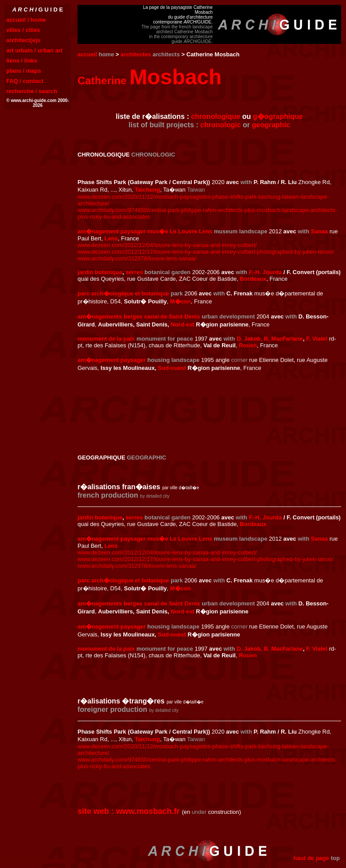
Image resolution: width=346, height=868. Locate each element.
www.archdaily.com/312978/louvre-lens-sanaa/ (137, 258)
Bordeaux (253, 279)
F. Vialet (317, 339)
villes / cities (23, 30)
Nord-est (182, 324)
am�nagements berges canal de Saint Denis (139, 316)
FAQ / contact (25, 81)
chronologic (221, 125)
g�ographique (278, 116)
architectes (136, 54)
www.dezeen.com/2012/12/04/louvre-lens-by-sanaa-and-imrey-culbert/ (167, 245)
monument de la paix (106, 339)
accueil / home (26, 20)
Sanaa (319, 231)
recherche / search (32, 91)
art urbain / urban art (34, 50)
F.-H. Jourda (265, 272)
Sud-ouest (172, 368)
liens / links (22, 61)
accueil (87, 54)
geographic (271, 125)
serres (134, 272)
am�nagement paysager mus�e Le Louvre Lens (145, 231)
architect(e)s (23, 40)
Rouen (248, 345)
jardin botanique (100, 272)
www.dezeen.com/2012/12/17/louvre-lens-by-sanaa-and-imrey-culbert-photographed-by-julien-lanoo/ (206, 252)
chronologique (216, 116)
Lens (111, 238)
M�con (181, 301)
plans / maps (24, 71)
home (107, 54)
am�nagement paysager (112, 360)
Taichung (147, 190)
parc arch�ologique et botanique (123, 293)
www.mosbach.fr (148, 811)
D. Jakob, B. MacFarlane (270, 339)
